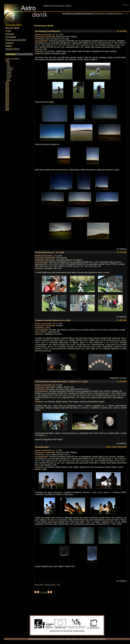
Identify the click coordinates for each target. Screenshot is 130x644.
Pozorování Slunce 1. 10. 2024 (49, 252)
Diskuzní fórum (12, 49)
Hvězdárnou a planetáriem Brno (108, 14)
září (8, 65)
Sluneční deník (12, 28)
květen (9, 72)
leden (9, 80)
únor (8, 78)
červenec (10, 69)
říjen (8, 63)
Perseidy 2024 (42, 447)
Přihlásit (126, 5)
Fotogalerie (11, 37)
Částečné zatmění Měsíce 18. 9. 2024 (53, 320)
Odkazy (9, 46)
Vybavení (10, 34)
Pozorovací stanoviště (16, 40)
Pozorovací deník (13, 25)
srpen (9, 67)
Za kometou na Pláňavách (48, 31)
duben (9, 74)
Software (10, 43)
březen (9, 76)
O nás (8, 31)
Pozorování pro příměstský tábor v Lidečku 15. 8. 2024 (61, 382)
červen (9, 70)
